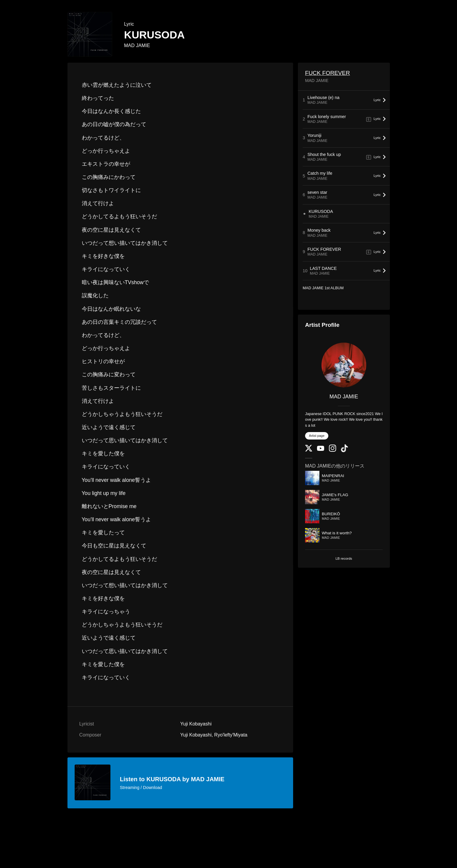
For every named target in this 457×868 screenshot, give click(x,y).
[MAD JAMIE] (344, 365)
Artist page (317, 436)
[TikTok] (344, 451)
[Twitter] (309, 450)
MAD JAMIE (137, 45)
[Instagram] (333, 450)
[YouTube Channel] (321, 450)
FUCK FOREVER (327, 73)
